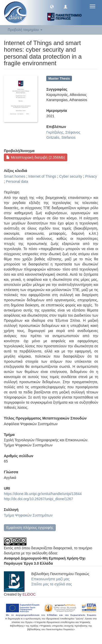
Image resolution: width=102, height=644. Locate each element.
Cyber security (71, 176)
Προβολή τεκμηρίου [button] (25, 30)
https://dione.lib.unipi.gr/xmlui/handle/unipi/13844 (43, 494)
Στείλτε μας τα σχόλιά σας (52, 584)
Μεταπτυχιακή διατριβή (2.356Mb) (35, 157)
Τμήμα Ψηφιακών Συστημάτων (28, 515)
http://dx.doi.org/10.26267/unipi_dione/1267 (38, 499)
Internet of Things (42, 176)
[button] (52, 6)
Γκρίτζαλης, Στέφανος (63, 132)
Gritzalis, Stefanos (61, 137)
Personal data (17, 181)
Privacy (91, 176)
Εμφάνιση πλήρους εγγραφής (30, 528)
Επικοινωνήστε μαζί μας (50, 579)
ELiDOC (29, 594)
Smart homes (15, 176)
